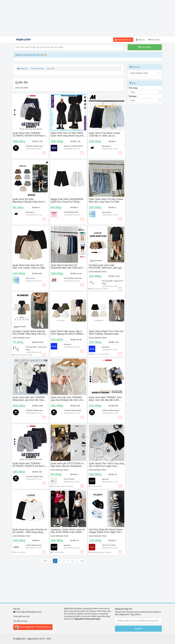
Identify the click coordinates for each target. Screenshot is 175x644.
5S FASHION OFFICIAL (73, 278)
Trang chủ (23, 69)
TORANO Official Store (34, 146)
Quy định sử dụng (20, 621)
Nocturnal (67, 344)
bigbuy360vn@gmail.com (31, 612)
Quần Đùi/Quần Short (98, 272)
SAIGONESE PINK (71, 212)
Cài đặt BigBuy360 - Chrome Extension (33, 627)
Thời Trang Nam (38, 69)
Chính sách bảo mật (21, 616)
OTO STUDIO (69, 479)
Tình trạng (133, 88)
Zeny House (106, 212)
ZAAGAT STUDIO (109, 545)
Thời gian (132, 96)
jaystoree (105, 479)
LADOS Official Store (34, 545)
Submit (138, 629)
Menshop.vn (107, 146)
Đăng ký (140, 40)
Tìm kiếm (145, 47)
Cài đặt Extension (123, 40)
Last (82, 561)
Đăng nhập (154, 40)
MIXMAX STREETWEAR (73, 146)
